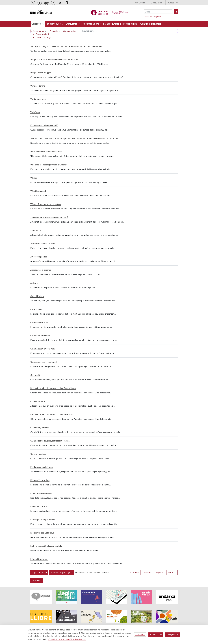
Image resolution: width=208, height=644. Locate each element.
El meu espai (157, 3)
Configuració (140, 635)
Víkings (34, 178)
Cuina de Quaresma (40, 427)
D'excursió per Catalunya (42, 533)
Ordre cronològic (44, 37)
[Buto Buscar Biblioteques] (176, 12)
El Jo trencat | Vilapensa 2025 (44, 125)
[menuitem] (37, 24)
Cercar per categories (153, 17)
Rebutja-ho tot (172, 635)
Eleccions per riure (39, 506)
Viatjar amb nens (38, 99)
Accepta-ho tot (156, 635)
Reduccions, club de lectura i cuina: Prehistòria (52, 414)
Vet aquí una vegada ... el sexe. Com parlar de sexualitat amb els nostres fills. (66, 46)
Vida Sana (35, 112)
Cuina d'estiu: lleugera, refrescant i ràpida (50, 441)
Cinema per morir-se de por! (44, 362)
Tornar (37, 580)
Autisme (34, 283)
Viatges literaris (38, 86)
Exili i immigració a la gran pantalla (46, 546)
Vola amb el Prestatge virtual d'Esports (48, 165)
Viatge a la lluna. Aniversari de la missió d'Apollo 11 (54, 59)
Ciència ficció (37, 309)
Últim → (172, 572)
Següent (160, 572)
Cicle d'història (37, 296)
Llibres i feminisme (39, 559)
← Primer (134, 572)
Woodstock (36, 230)
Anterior (147, 572)
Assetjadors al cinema (41, 270)
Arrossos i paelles (39, 257)
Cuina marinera (38, 401)
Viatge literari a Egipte (41, 73)
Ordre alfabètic (43, 34)
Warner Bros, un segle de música (46, 204)
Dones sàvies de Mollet (41, 493)
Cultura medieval (38, 454)
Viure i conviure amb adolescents (46, 151)
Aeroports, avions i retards (43, 243)
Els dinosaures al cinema (42, 467)
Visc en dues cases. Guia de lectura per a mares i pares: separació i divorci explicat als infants (74, 138)
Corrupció (35, 375)
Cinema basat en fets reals (43, 349)
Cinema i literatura (39, 322)
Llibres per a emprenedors (43, 520)
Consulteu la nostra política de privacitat (67, 639)
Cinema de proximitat (41, 335)
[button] (39, 572)
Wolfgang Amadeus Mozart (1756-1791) (49, 217)
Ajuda (142, 3)
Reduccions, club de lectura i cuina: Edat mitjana (53, 388)
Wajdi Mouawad (38, 191)
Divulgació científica (40, 480)
